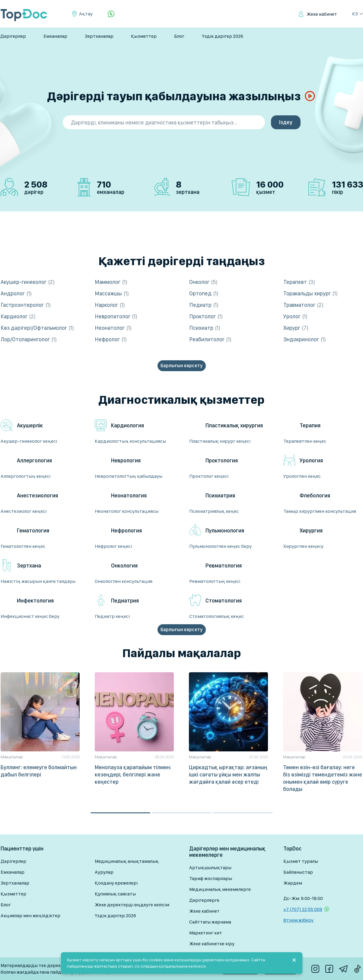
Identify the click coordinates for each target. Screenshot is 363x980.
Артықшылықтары (210, 868)
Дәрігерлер (13, 36)
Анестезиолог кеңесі (24, 511)
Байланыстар (298, 872)
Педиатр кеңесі (112, 616)
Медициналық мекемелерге (220, 889)
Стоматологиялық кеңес (217, 616)
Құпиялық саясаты (115, 894)
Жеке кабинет (322, 14)
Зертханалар (99, 36)
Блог (179, 36)
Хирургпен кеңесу (303, 546)
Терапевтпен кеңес (305, 441)
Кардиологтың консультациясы (130, 441)
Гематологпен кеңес (23, 546)
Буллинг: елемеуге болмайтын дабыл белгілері (39, 771)
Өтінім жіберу (298, 920)
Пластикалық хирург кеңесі (220, 441)
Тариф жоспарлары (211, 878)
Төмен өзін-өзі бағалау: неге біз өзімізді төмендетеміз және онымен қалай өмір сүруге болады (323, 778)
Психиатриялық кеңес (214, 511)
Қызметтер (144, 36)
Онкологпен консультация (124, 581)
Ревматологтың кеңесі (215, 581)
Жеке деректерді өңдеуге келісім (132, 905)
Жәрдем (293, 883)
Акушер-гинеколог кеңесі (29, 441)
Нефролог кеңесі (113, 546)
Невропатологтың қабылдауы (129, 476)
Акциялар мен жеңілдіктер (30, 916)
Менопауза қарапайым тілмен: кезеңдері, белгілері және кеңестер (133, 774)
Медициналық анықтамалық (127, 861)
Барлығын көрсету (182, 366)
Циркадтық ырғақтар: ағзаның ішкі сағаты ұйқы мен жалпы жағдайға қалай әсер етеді (228, 774)
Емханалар (55, 36)
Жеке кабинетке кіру (212, 944)
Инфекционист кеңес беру (30, 616)
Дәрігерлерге (204, 900)
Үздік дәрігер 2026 (223, 36)
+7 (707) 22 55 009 (303, 909)
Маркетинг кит (206, 933)
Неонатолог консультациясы (127, 511)
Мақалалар (12, 757)
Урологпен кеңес (302, 476)
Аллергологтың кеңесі (25, 476)
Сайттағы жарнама (210, 922)
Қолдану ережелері (116, 883)
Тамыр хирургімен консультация (320, 511)
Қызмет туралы (301, 861)
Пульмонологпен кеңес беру (220, 546)
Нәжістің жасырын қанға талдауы (38, 581)
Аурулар (104, 872)
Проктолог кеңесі (209, 476)
